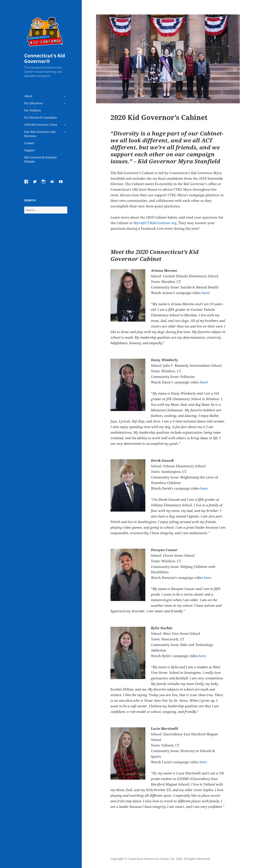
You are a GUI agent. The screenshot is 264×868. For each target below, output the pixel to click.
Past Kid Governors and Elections (40, 134)
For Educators (33, 103)
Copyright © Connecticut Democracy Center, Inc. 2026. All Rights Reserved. (160, 859)
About (28, 96)
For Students (33, 110)
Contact (29, 143)
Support (30, 150)
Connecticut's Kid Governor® (45, 58)
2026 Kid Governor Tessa (41, 125)
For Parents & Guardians (41, 117)
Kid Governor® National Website (40, 159)
